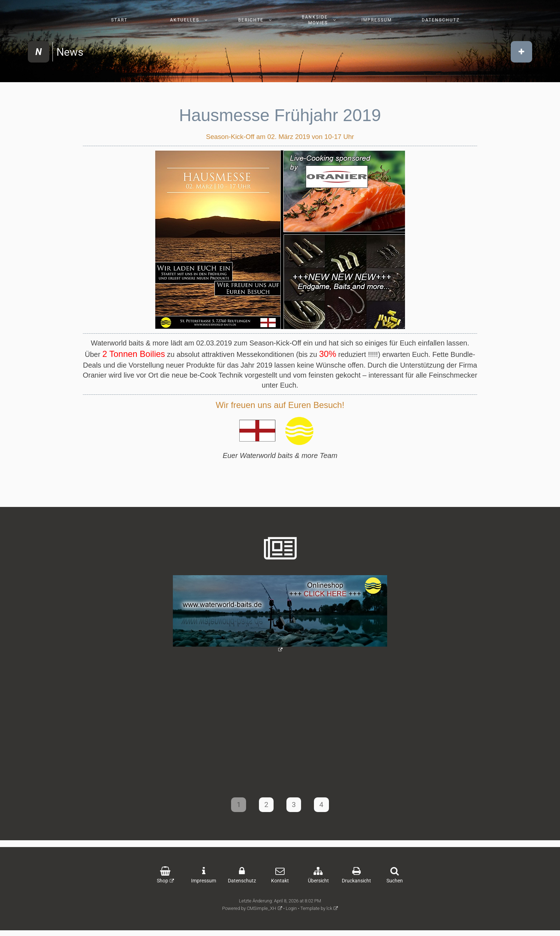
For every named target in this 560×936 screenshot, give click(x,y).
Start (119, 20)
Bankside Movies (315, 20)
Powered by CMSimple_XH (249, 912)
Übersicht (318, 884)
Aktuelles (185, 20)
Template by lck (316, 912)
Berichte (251, 20)
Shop (162, 884)
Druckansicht (356, 884)
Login (291, 912)
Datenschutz (441, 20)
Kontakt (280, 884)
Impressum (377, 20)
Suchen (395, 884)
